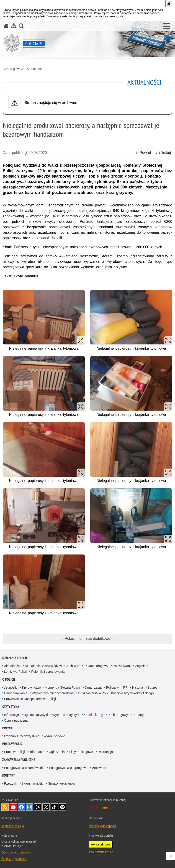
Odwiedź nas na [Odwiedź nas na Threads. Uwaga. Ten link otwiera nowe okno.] (38, 807)
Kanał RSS (5, 807)
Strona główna (13, 69)
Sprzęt (152, 687)
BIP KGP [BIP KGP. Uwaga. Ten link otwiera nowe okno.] (106, 808)
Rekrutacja (105, 752)
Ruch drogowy (98, 666)
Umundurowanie (16, 693)
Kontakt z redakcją (13, 826)
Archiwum (99, 768)
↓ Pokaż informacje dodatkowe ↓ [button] (87, 638)
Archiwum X (75, 666)
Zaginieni (142, 666)
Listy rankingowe (81, 752)
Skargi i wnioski (32, 783)
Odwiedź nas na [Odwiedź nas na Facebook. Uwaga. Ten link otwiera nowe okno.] (21, 807)
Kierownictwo (31, 687)
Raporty (138, 715)
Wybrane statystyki (66, 715)
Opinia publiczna (16, 720)
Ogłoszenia (57, 752)
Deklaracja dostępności (103, 826)
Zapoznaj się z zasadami (16, 852)
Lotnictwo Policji (15, 672)
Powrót (143, 153)
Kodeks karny (93, 715)
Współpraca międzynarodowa (53, 693)
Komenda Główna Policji (63, 687)
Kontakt (9, 775)
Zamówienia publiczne (19, 760)
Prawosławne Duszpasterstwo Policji (30, 699)
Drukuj (163, 153)
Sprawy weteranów (62, 783)
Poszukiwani (122, 666)
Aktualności (35, 69)
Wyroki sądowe (54, 736)
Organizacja (93, 687)
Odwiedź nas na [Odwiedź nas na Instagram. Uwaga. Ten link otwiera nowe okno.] (30, 807)
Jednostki (11, 687)
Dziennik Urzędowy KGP (22, 736)
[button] (167, 26)
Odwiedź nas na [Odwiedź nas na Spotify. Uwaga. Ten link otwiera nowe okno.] (62, 807)
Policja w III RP (117, 687)
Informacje (12, 715)
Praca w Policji (13, 744)
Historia (138, 687)
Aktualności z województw (43, 666)
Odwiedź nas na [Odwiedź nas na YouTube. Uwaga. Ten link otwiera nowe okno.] (13, 807)
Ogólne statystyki (36, 715)
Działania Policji (15, 658)
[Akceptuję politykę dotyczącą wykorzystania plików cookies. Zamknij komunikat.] (169, 4)
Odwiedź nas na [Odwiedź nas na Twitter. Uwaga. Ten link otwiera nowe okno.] (46, 807)
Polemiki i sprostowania (48, 672)
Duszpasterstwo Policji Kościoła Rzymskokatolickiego (116, 693)
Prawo (7, 728)
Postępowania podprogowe (68, 768)
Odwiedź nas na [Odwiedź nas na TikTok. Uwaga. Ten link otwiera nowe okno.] (54, 807)
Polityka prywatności (14, 858)
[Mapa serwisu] (14, 26)
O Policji (9, 679)
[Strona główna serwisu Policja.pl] (6, 26)
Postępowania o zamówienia (24, 768)
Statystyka (11, 707)
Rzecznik (11, 783)
